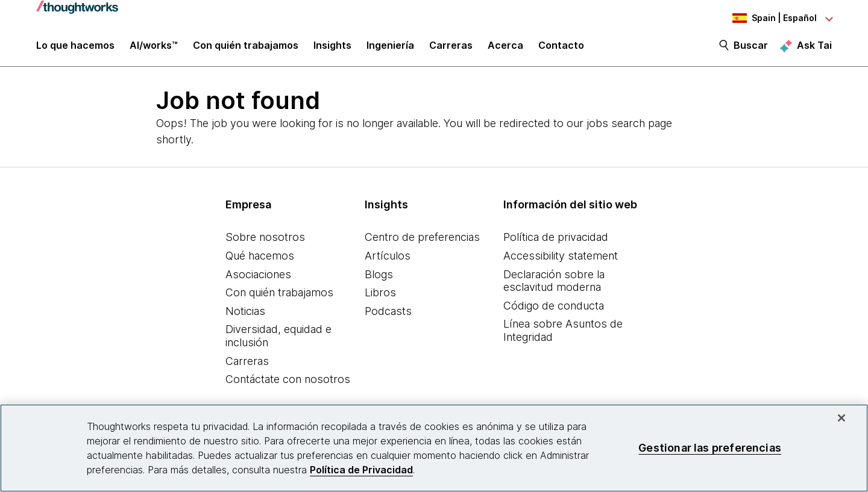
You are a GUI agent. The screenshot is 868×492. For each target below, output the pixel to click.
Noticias (245, 316)
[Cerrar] (841, 418)
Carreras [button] (451, 49)
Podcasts (388, 316)
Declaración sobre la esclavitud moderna (554, 286)
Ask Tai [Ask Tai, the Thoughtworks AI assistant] (814, 49)
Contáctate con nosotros (288, 385)
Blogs (379, 279)
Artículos (388, 261)
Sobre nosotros (265, 242)
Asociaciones (258, 279)
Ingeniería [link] (390, 49)
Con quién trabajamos (279, 298)
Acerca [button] (505, 49)
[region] (434, 448)
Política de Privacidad (361, 470)
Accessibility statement (561, 261)
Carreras (247, 366)
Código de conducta (554, 310)
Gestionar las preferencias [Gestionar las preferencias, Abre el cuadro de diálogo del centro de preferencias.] (710, 448)
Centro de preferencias (422, 242)
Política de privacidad (556, 242)
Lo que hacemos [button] (75, 49)
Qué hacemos (260, 261)
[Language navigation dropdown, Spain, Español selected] (766, 18)
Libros (380, 298)
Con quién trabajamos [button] (246, 49)
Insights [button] (332, 49)
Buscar (751, 49)
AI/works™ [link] (154, 49)
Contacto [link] (561, 49)
